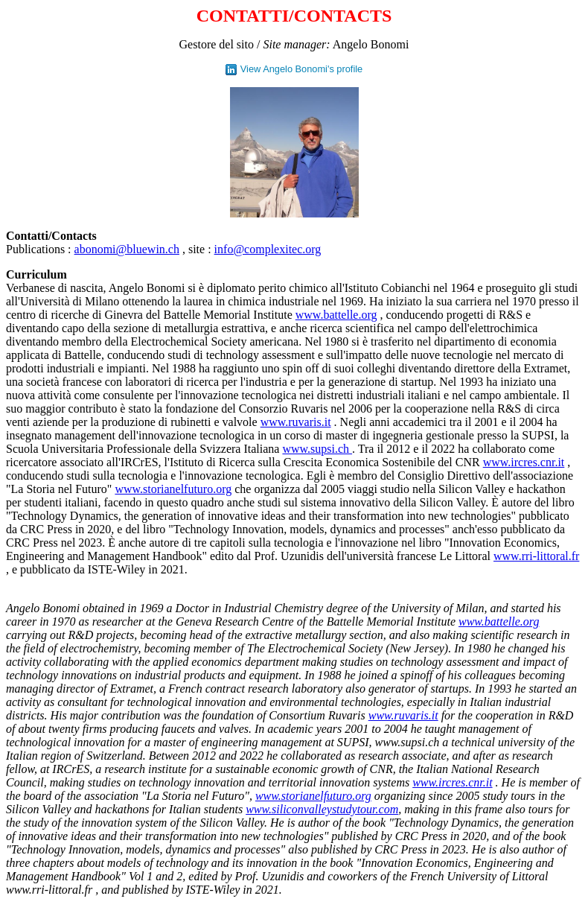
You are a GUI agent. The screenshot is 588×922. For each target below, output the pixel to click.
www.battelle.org (336, 315)
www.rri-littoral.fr (536, 556)
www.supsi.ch (317, 449)
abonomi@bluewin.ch (127, 249)
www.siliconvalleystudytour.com (322, 809)
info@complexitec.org (268, 249)
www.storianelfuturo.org (173, 489)
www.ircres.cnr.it (524, 462)
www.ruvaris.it (296, 422)
